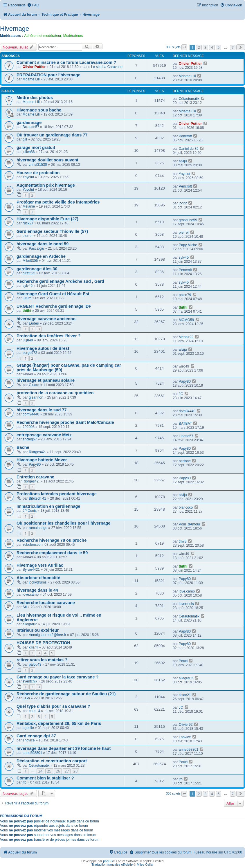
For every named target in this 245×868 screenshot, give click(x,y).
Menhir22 (186, 337)
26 (58, 771)
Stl (25, 607)
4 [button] (212, 47)
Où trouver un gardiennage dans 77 (52, 135)
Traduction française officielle (112, 865)
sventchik (30, 681)
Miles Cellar (145, 865)
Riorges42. (37, 452)
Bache (23, 447)
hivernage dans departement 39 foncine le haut (64, 748)
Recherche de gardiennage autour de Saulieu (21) (66, 694)
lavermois (186, 604)
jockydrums (38, 582)
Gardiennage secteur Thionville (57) (52, 231)
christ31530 (38, 165)
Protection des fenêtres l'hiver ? (48, 336)
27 (67, 771)
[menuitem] (33, 5)
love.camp (31, 595)
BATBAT (185, 424)
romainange (38, 528)
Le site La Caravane (107, 67)
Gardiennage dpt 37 (36, 736)
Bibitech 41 (37, 498)
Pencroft (185, 136)
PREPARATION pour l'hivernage (48, 75)
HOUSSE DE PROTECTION (43, 643)
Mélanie (29, 206)
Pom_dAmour (190, 524)
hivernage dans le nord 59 (43, 244)
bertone (185, 461)
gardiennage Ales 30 (37, 269)
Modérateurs (73, 36)
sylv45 (184, 257)
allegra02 (30, 624)
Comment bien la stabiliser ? (45, 778)
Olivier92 (186, 725)
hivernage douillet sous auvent (47, 160)
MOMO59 (186, 320)
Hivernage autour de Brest (43, 348)
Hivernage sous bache (39, 110)
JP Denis (30, 511)
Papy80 (185, 381)
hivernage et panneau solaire (46, 380)
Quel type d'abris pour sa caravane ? (53, 706)
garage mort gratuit (36, 147)
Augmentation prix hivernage (46, 185)
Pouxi (183, 661)
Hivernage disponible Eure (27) (47, 219)
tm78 (183, 541)
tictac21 (185, 695)
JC (181, 394)
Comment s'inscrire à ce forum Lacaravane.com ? (66, 62)
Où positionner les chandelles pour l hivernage (63, 523)
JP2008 (29, 427)
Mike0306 (30, 261)
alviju (183, 161)
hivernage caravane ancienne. (47, 319)
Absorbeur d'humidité (38, 578)
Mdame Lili (31, 79)
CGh (26, 698)
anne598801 (32, 753)
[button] (184, 47)
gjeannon (36, 397)
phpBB (108, 861)
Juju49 (28, 340)
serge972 (30, 353)
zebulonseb (32, 545)
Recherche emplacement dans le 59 (52, 553)
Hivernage (15, 29)
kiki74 (33, 647)
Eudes (34, 323)
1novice (29, 740)
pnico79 (185, 295)
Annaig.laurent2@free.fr (47, 635)
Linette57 (186, 436)
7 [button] (233, 47)
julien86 (29, 152)
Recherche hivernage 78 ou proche (52, 540)
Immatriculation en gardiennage (48, 506)
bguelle (28, 728)
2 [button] (199, 47)
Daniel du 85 (189, 149)
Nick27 (28, 223)
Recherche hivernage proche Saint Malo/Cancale (65, 422)
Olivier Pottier (34, 67)
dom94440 (31, 414)
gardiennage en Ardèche (41, 256)
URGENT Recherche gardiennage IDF (54, 306)
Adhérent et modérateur (43, 36)
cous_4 (34, 711)
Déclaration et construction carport (52, 761)
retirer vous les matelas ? (42, 660)
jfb (25, 782)
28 (76, 771)
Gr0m (27, 298)
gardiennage (29, 123)
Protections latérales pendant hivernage (57, 494)
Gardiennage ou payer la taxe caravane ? (57, 677)
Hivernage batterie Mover (42, 460)
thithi (27, 311)
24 (40, 771)
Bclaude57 (31, 127)
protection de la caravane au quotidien (55, 393)
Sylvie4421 (31, 570)
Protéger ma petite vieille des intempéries (58, 202)
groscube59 (188, 220)
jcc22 (183, 203)
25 (49, 771)
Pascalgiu (36, 248)
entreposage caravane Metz (44, 435)
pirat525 (29, 273)
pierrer (28, 236)
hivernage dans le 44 (37, 590)
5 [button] (218, 47)
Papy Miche (188, 245)
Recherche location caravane (46, 603)
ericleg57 (30, 439)
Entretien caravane (35, 477)
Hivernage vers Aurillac (40, 565)
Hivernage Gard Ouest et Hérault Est (53, 294)
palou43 (35, 664)
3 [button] (205, 47)
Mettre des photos (35, 98)
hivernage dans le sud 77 (42, 410)
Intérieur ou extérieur (38, 630)
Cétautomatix (189, 99)
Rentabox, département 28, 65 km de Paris (59, 723)
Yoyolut (28, 177)
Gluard (34, 385)
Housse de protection (38, 173)
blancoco (186, 507)
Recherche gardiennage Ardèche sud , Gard (60, 281)
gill (25, 139)
